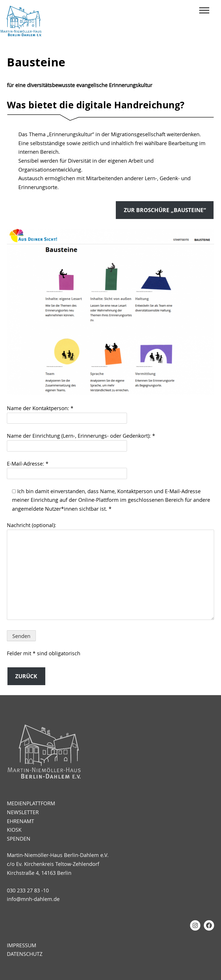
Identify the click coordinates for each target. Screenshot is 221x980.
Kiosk (14, 830)
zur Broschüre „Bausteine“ (165, 210)
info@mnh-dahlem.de (33, 899)
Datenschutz (25, 954)
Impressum (21, 945)
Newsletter (23, 812)
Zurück (26, 676)
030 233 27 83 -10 (28, 890)
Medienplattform (31, 803)
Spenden (19, 839)
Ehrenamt (20, 821)
